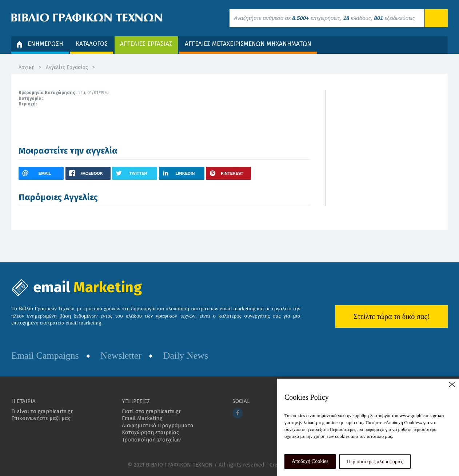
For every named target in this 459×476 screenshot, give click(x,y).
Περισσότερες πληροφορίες (375, 462)
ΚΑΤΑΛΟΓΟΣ (92, 44)
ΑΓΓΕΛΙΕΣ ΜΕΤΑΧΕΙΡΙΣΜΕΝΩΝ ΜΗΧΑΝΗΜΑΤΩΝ (248, 44)
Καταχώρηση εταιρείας (150, 432)
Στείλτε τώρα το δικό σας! (392, 316)
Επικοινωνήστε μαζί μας (41, 418)
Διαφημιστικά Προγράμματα (158, 425)
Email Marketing (142, 418)
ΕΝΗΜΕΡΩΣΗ (40, 44)
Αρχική (27, 67)
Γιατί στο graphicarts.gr (151, 411)
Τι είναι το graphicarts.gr (42, 411)
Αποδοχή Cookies (310, 461)
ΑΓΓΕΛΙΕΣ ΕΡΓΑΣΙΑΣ (146, 44)
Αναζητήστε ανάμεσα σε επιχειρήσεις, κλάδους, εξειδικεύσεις (324, 18)
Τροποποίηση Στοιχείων (151, 440)
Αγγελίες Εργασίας (67, 67)
